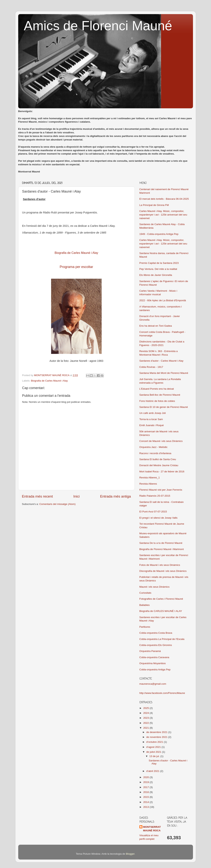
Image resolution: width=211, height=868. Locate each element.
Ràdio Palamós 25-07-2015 (155, 496)
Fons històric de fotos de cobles (157, 401)
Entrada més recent (37, 496)
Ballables (145, 605)
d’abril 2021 (153, 771)
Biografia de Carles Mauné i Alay (49, 381)
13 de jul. (155, 756)
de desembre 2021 (157, 732)
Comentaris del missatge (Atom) (57, 504)
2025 (146, 708)
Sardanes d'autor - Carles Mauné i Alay (161, 361)
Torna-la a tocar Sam (151, 419)
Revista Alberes (148, 484)
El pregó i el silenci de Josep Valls (158, 518)
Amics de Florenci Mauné (98, 26)
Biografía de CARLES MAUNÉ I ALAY (161, 611)
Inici (76, 496)
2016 (146, 792)
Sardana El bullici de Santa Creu (158, 459)
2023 (146, 718)
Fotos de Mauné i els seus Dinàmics (160, 565)
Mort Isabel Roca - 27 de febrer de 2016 (162, 472)
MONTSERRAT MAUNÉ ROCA (152, 829)
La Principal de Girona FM (154, 205)
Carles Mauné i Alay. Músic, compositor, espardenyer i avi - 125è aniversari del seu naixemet (163, 215)
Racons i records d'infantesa (155, 453)
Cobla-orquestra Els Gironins (156, 645)
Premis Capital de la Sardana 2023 (159, 263)
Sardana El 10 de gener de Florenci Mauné (164, 407)
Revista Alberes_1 (150, 478)
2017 (146, 787)
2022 (146, 723)
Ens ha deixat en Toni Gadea (156, 326)
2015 (146, 797)
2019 (146, 782)
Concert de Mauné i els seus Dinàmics (161, 441)
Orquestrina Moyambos (153, 663)
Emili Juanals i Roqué (152, 425)
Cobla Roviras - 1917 (151, 367)
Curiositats (145, 593)
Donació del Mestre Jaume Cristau (159, 465)
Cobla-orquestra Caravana (154, 657)
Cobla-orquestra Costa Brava (156, 633)
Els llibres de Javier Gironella (156, 275)
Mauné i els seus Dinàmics (155, 587)
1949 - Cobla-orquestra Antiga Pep (159, 234)
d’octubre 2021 (155, 742)
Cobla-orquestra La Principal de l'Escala (162, 639)
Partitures (145, 627)
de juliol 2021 (154, 752)
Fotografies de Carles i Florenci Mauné (161, 599)
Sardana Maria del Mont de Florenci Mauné (164, 373)
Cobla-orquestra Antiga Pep (155, 670)
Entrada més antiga (116, 496)
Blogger (130, 854)
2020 (146, 777)
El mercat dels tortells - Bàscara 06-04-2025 (164, 199)
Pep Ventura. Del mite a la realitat (158, 269)
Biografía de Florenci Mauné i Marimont (162, 549)
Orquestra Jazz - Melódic (154, 447)
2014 (146, 802)
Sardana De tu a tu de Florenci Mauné (161, 543)
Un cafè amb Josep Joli (153, 413)
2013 (146, 807)
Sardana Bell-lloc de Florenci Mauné (160, 395)
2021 (146, 728)
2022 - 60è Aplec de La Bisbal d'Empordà (163, 300)
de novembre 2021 (157, 737)
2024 (146, 713)
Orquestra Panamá (150, 651)
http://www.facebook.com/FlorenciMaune (162, 693)
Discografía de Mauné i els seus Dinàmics (163, 571)
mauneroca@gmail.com (153, 684)
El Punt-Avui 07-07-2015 (153, 512)
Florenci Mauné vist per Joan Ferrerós (161, 490)
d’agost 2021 (154, 747)
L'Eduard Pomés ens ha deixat (157, 389)
